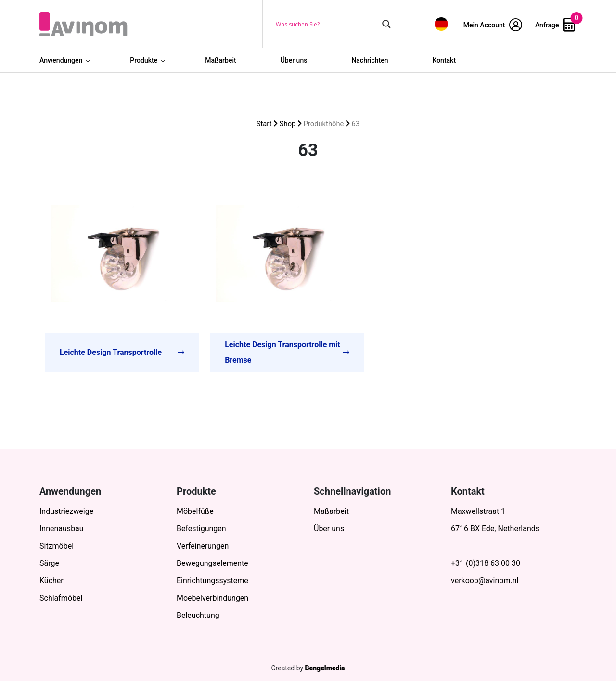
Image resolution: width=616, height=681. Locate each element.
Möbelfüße (195, 511)
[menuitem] (441, 24)
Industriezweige (66, 511)
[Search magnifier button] (386, 24)
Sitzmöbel (57, 546)
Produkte (144, 60)
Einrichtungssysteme (212, 581)
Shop (288, 124)
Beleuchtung (198, 615)
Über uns (294, 60)
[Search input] (327, 24)
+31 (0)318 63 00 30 (486, 563)
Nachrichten (370, 60)
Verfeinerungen (203, 546)
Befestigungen (201, 529)
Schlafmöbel (61, 598)
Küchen (52, 581)
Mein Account (493, 25)
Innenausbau (62, 529)
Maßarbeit (221, 60)
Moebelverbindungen (212, 598)
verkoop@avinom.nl (485, 581)
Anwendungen (61, 60)
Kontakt (444, 60)
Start (264, 124)
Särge (49, 563)
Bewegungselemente (212, 563)
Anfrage (555, 25)
